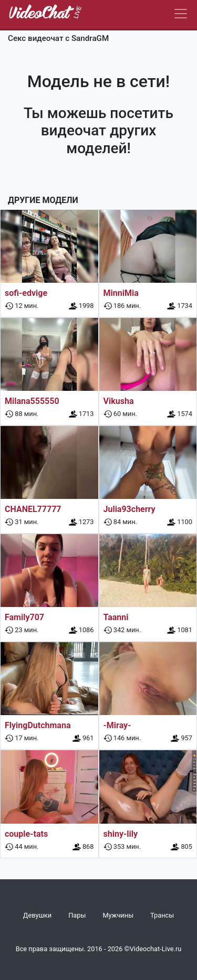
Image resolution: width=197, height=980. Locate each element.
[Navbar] (181, 14)
